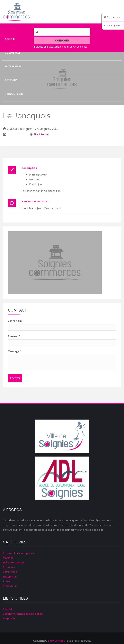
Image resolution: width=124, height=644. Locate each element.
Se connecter (114, 17)
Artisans (11, 80)
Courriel (14, 336)
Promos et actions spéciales (20, 553)
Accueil (10, 39)
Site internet (41, 134)
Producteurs (14, 94)
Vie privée (9, 618)
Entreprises (13, 66)
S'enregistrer (114, 25)
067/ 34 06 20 (16, 134)
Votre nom (16, 321)
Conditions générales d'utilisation (23, 614)
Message (15, 351)
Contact (11, 107)
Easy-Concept (56, 641)
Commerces (13, 53)
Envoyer (15, 378)
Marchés (8, 558)
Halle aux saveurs (14, 562)
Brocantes (9, 567)
